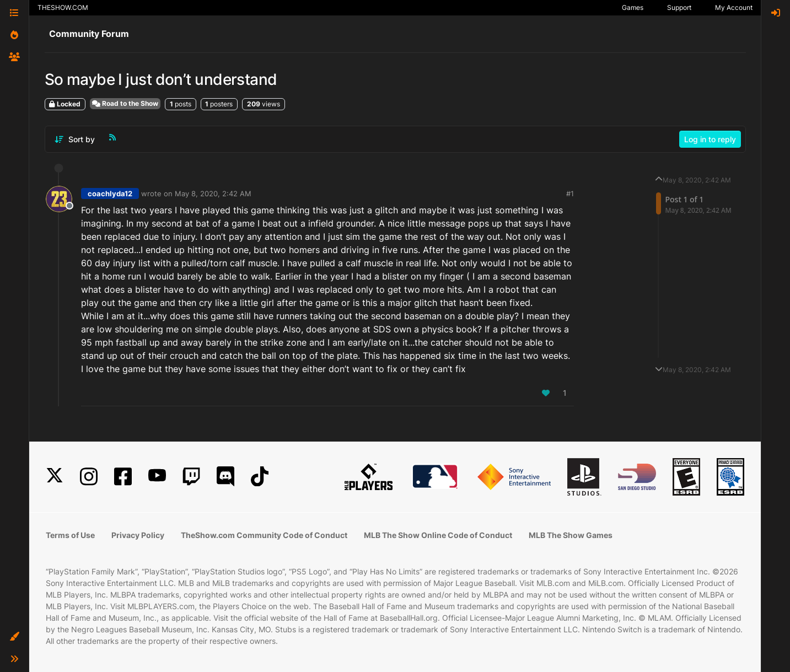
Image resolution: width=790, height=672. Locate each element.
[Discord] (225, 477)
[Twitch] (191, 477)
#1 (570, 193)
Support (679, 7)
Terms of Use (70, 535)
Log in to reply (710, 139)
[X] (55, 477)
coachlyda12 (110, 193)
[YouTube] (157, 477)
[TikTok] (260, 477)
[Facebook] (123, 477)
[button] (14, 637)
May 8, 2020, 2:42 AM (213, 193)
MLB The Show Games (571, 535)
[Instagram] (89, 477)
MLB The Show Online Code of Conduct (438, 535)
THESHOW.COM (63, 7)
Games (633, 7)
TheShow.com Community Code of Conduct (264, 535)
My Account (734, 7)
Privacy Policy (138, 535)
